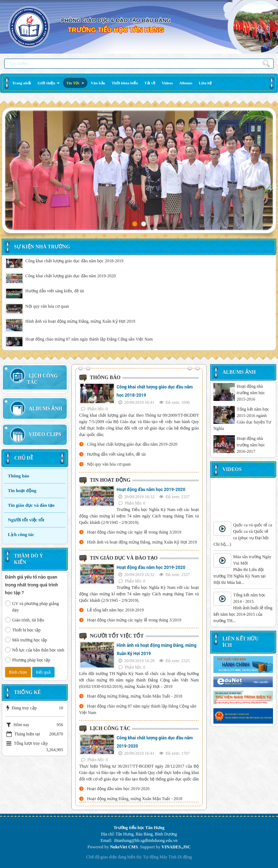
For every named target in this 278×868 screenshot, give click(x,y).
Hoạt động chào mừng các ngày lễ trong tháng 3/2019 (134, 532)
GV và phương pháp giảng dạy (32, 606)
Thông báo (19, 476)
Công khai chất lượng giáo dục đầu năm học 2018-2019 (74, 261)
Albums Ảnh (46, 409)
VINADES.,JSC (176, 847)
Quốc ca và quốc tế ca (252, 525)
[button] (49, 83)
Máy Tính (168, 857)
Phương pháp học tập (28, 660)
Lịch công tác (21, 534)
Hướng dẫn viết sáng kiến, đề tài (55, 291)
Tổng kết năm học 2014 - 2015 (249, 598)
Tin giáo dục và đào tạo (31, 505)
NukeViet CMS (124, 847)
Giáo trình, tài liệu (25, 620)
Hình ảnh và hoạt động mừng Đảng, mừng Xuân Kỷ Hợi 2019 (80, 321)
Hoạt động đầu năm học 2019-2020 (151, 490)
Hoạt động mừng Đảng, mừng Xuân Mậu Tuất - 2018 (135, 696)
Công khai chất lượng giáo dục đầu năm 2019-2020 (70, 276)
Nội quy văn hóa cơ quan (47, 306)
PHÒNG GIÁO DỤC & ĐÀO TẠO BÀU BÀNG (116, 20)
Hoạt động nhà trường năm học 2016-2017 (251, 445)
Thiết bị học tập (23, 630)
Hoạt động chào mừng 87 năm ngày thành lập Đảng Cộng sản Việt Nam (89, 339)
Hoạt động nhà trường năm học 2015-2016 (251, 393)
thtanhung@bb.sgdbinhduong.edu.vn (146, 840)
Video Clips (45, 434)
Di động (185, 857)
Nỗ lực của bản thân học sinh (35, 650)
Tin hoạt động (22, 490)
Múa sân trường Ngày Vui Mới (252, 560)
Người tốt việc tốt (26, 520)
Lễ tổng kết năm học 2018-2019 (115, 610)
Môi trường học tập (26, 640)
